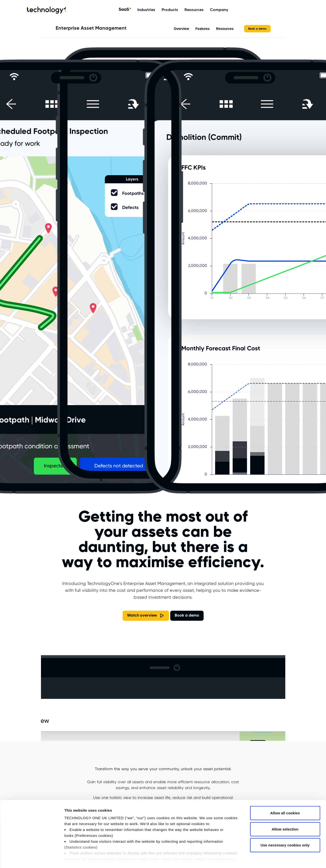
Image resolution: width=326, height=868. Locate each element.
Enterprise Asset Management (91, 28)
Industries (146, 10)
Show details (257, 858)
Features (203, 29)
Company (219, 10)
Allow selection (285, 809)
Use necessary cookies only (285, 825)
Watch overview (142, 615)
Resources (194, 10)
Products (170, 10)
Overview (181, 29)
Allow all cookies (285, 793)
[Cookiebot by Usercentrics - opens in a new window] (32, 858)
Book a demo (257, 29)
